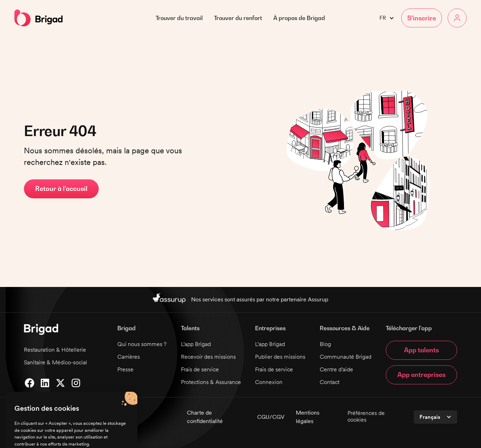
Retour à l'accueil (61, 189)
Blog (325, 344)
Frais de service (200, 369)
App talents (421, 350)
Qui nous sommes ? (142, 344)
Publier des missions (280, 357)
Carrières (129, 357)
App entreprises (421, 375)
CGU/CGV (271, 417)
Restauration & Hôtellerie (55, 350)
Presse (125, 369)
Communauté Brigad (346, 357)
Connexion (269, 382)
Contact (330, 382)
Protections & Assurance (211, 382)
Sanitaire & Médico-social (56, 362)
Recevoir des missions (208, 357)
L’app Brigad (196, 344)
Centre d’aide (336, 369)
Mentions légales (308, 417)
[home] (38, 18)
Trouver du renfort (238, 18)
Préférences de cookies (366, 416)
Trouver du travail (179, 18)
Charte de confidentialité (205, 417)
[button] (299, 18)
